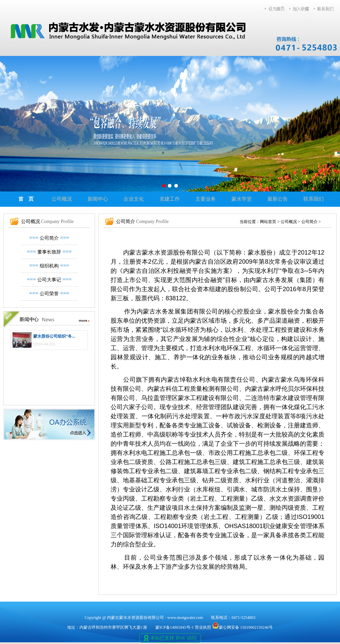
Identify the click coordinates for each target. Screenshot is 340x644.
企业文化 (134, 199)
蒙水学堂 (242, 199)
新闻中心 (98, 199)
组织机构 (49, 266)
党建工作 (170, 199)
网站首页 (268, 222)
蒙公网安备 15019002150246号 (242, 627)
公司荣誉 (49, 294)
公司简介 (49, 238)
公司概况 (62, 199)
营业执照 (203, 627)
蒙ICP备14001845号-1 (175, 627)
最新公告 (278, 199)
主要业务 (206, 199)
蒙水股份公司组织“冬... (54, 336)
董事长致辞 (49, 252)
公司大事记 (49, 280)
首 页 (26, 199)
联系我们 (314, 199)
